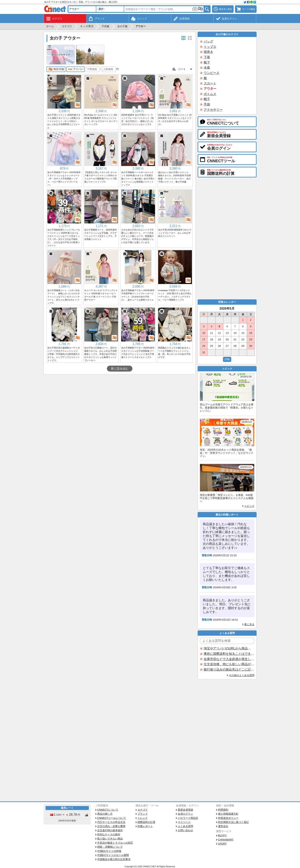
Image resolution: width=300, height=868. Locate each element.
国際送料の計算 (146, 822)
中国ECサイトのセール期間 (113, 855)
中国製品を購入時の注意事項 (114, 859)
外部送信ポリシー (228, 818)
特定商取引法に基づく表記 (233, 822)
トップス (210, 47)
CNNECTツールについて (112, 818)
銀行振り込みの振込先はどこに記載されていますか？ (229, 669)
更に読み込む (120, 369)
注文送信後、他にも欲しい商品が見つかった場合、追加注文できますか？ (229, 664)
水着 (207, 68)
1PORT (222, 844)
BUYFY (222, 835)
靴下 (207, 62)
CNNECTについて (108, 810)
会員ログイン (185, 814)
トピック (249, 506)
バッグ (208, 41)
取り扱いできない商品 (110, 839)
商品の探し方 (105, 814)
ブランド (143, 814)
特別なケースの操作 (109, 834)
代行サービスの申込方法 (111, 822)
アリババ (76, 69)
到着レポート (145, 826)
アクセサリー (213, 110)
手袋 (207, 104)
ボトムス (210, 94)
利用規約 (223, 810)
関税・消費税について (110, 847)
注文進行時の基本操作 (110, 830)
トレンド (143, 818)
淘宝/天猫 (56, 69)
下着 (207, 57)
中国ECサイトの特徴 (109, 851)
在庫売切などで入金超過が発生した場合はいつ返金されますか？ (229, 659)
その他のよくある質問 (242, 675)
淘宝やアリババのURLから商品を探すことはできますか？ (229, 648)
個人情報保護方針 (228, 814)
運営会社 (223, 826)
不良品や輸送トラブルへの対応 (115, 843)
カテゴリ (143, 810)
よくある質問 (185, 826)
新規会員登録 (185, 810)
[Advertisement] (120, 404)
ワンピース (212, 73)
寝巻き (208, 52)
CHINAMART (226, 840)
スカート (210, 83)
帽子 (207, 99)
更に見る (249, 624)
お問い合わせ (185, 830)
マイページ (184, 822)
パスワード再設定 (188, 818)
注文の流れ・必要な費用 (111, 826)
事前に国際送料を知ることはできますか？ (229, 654)
